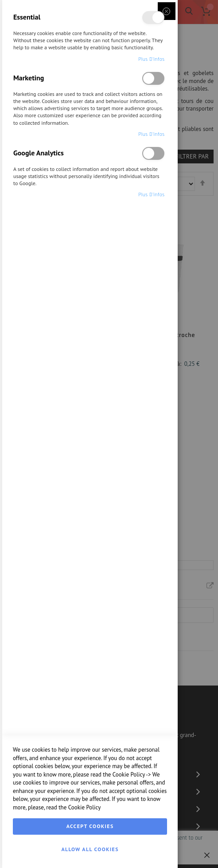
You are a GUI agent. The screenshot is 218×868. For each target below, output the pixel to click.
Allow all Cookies (90, 849)
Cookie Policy (129, 775)
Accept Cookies (90, 826)
